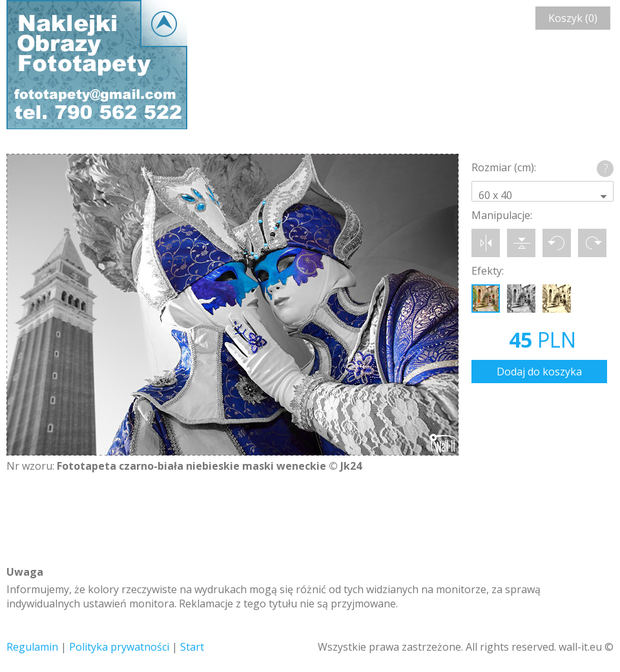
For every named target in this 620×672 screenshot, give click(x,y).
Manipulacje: (502, 215)
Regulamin (32, 647)
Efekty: (488, 271)
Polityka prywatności (119, 647)
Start (192, 647)
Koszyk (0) (573, 18)
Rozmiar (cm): (504, 167)
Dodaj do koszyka (539, 372)
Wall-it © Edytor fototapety (97, 65)
